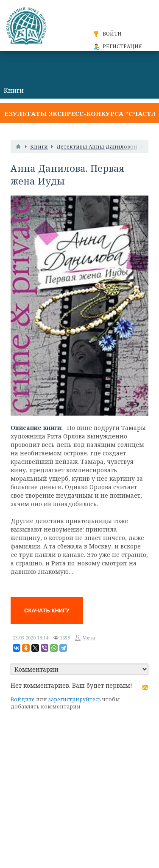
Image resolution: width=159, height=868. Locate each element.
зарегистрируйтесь (75, 699)
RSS (145, 687)
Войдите (23, 699)
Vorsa (89, 638)
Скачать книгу (47, 610)
